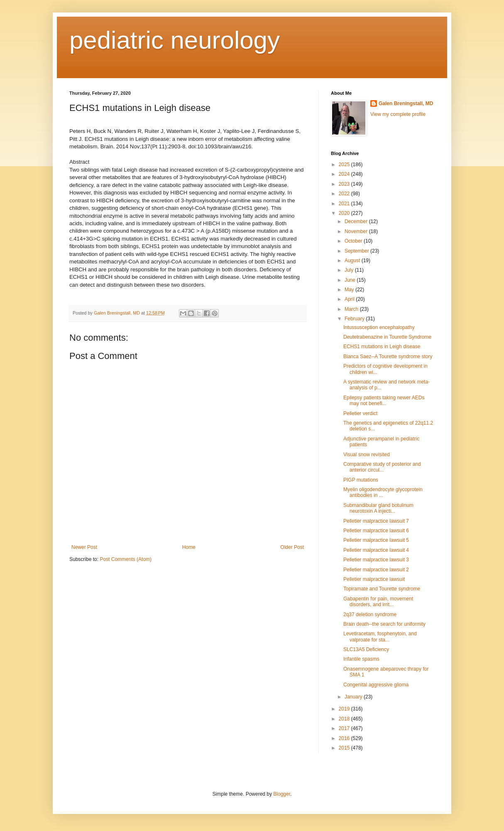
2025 (345, 165)
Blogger (282, 794)
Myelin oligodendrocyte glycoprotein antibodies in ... (383, 492)
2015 (345, 748)
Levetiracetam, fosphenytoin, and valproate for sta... (380, 637)
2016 (345, 738)
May (350, 290)
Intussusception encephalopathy (379, 327)
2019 (345, 709)
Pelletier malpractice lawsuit (374, 579)
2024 (345, 174)
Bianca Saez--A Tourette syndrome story (388, 356)
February (355, 319)
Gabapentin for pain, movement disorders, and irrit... (378, 602)
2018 (345, 719)
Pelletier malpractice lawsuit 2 (376, 570)
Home (189, 547)
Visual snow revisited (367, 455)
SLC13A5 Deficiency (366, 649)
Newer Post (84, 547)
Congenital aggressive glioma (376, 685)
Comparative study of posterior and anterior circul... (382, 467)
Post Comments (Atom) (126, 559)
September (357, 251)
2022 (345, 194)
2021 (345, 204)
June (351, 280)
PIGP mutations (361, 480)
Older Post (292, 547)
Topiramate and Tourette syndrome (382, 589)
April (350, 299)
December (357, 221)
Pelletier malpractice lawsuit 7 (376, 521)
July (350, 270)
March (352, 309)
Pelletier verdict (360, 413)
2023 (345, 184)
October (354, 241)
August (353, 261)
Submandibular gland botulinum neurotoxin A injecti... (378, 508)
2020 (345, 213)
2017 (345, 728)
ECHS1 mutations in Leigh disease (382, 347)
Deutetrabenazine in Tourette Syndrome (387, 337)
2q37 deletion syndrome (370, 615)
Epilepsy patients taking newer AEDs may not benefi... (384, 401)
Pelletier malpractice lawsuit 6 (376, 531)
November (357, 231)
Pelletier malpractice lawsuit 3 (376, 560)
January (354, 697)
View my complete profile (398, 114)
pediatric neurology (175, 40)
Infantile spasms (361, 659)
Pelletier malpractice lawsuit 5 (376, 540)
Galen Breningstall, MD (406, 103)
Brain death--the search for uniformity (384, 624)
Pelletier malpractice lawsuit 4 (376, 550)
